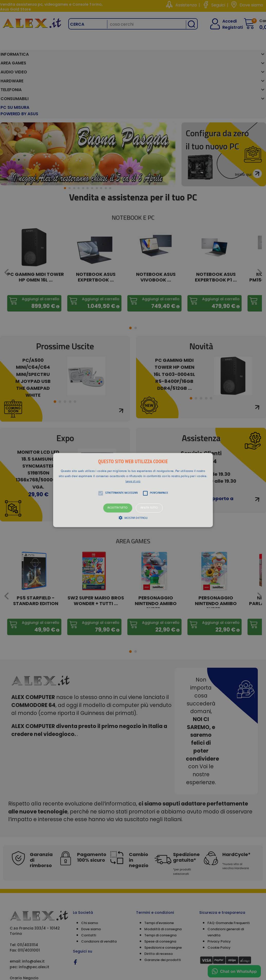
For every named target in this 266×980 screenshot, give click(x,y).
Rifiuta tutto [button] (149, 508)
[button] (133, 490)
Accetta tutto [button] (118, 508)
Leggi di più (133, 482)
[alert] (133, 490)
